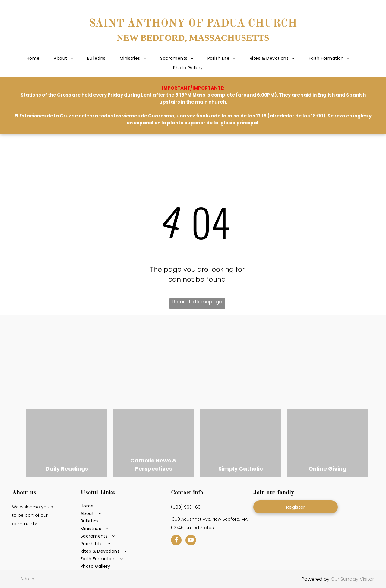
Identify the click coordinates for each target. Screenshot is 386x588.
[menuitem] (34, 59)
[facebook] (176, 541)
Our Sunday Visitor (352, 579)
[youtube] (191, 541)
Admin (27, 579)
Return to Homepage (197, 302)
